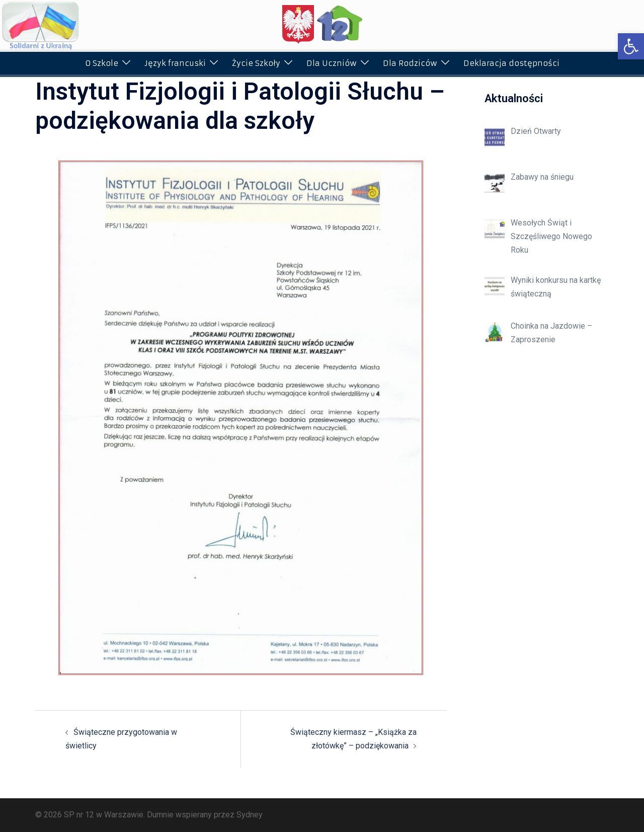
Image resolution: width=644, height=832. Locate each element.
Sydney (250, 815)
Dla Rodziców (410, 63)
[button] (631, 46)
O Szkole (102, 63)
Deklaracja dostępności (511, 63)
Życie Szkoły (256, 63)
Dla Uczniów (332, 63)
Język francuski (175, 63)
